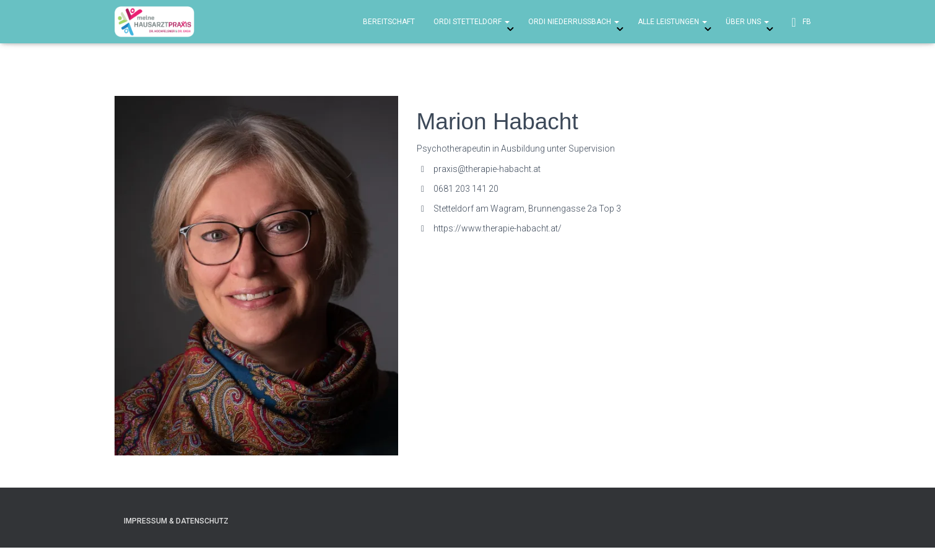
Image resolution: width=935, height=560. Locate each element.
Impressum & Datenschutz (176, 521)
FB (799, 22)
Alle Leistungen (672, 22)
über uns (747, 22)
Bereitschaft (389, 22)
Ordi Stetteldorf (472, 22)
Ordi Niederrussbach (574, 22)
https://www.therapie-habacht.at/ (498, 228)
